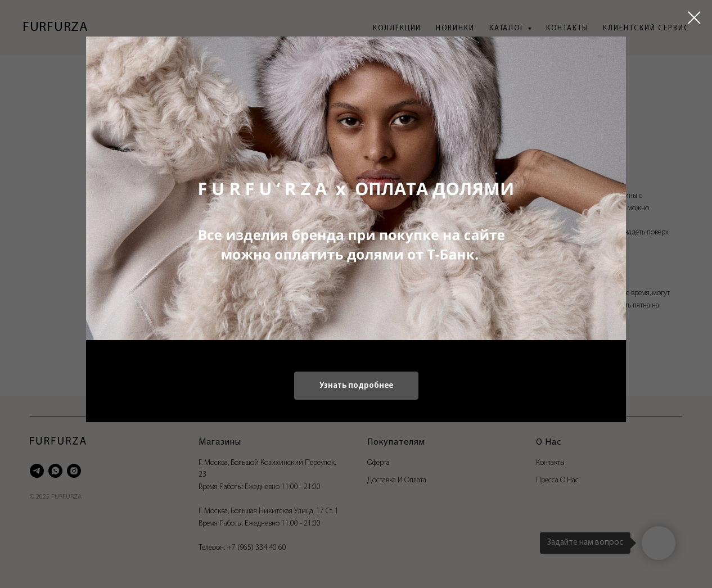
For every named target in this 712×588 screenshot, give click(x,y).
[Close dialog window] (694, 18)
